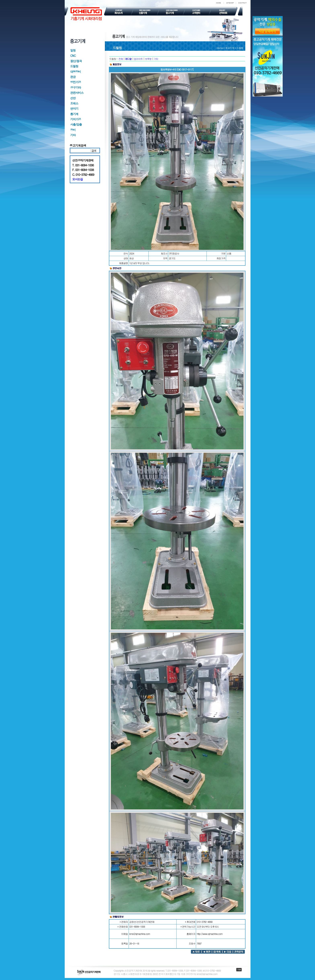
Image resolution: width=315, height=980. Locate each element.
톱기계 (74, 114)
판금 (73, 77)
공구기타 (76, 87)
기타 (73, 135)
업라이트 (138, 59)
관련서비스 (77, 93)
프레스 (74, 103)
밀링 (73, 50)
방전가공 (76, 82)
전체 (121, 59)
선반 (73, 98)
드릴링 (74, 66)
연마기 (74, 108)
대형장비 (76, 72)
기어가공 (76, 119)
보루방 (148, 59)
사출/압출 (76, 124)
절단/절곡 (76, 61)
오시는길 (78, 179)
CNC (73, 55)
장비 (73, 130)
